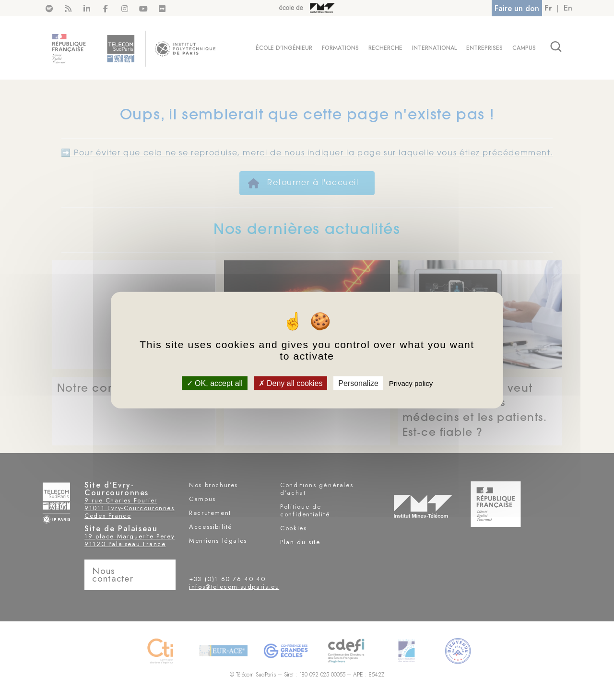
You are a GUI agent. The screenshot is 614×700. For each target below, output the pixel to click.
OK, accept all (215, 383)
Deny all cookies (291, 383)
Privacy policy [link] (411, 383)
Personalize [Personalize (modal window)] (358, 383)
